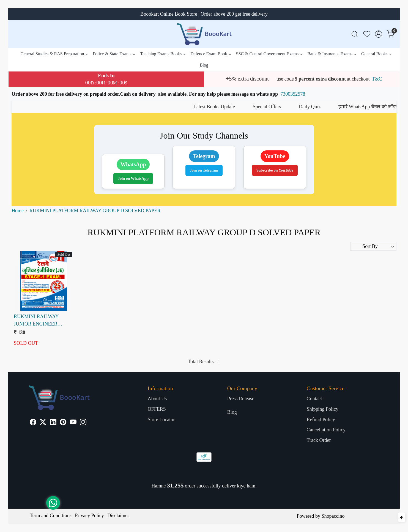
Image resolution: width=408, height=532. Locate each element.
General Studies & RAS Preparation (54, 54)
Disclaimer (118, 516)
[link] (355, 34)
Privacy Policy (89, 516)
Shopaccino (333, 516)
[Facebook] (33, 423)
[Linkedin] (53, 423)
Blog (204, 65)
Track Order (319, 440)
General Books (376, 54)
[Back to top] (402, 517)
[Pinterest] (63, 423)
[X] (43, 423)
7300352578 (293, 94)
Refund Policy (321, 420)
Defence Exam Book (210, 54)
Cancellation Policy (326, 430)
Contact (314, 399)
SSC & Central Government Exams (269, 54)
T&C (377, 79)
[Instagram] (83, 423)
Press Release (241, 399)
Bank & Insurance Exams (332, 54)
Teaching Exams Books (163, 54)
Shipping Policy (323, 409)
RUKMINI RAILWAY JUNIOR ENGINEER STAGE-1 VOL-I (36, 321)
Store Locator (161, 420)
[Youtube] (73, 423)
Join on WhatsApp (133, 179)
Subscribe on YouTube (275, 170)
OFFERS (157, 409)
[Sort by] (373, 246)
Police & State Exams (114, 54)
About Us (157, 399)
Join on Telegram (204, 170)
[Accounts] (379, 34)
